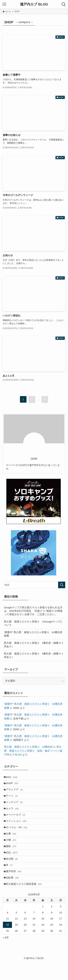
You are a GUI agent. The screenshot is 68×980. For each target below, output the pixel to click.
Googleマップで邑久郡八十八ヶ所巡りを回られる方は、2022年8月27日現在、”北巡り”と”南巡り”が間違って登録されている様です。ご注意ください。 (33, 611)
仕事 (12, 843)
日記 (13, 865)
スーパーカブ (17, 821)
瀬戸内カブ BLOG (34, 4)
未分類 (13, 872)
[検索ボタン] (64, 4)
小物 (12, 850)
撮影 (12, 857)
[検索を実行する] (62, 585)
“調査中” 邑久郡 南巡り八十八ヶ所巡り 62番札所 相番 (33, 634)
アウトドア (16, 792)
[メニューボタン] (4, 4)
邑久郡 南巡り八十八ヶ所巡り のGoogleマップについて (33, 623)
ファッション (17, 828)
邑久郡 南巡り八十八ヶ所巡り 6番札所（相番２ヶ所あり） (34, 655)
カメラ (14, 814)
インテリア (16, 807)
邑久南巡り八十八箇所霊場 (25, 901)
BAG (13, 777)
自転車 (14, 894)
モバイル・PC (18, 836)
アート (13, 799)
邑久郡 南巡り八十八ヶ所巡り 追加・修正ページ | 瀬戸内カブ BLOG (33, 751)
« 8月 (6, 955)
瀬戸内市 (15, 886)
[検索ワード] (34, 585)
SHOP (13, 785)
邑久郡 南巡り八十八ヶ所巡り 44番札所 (28, 747)
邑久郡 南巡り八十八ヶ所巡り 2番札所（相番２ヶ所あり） (34, 645)
